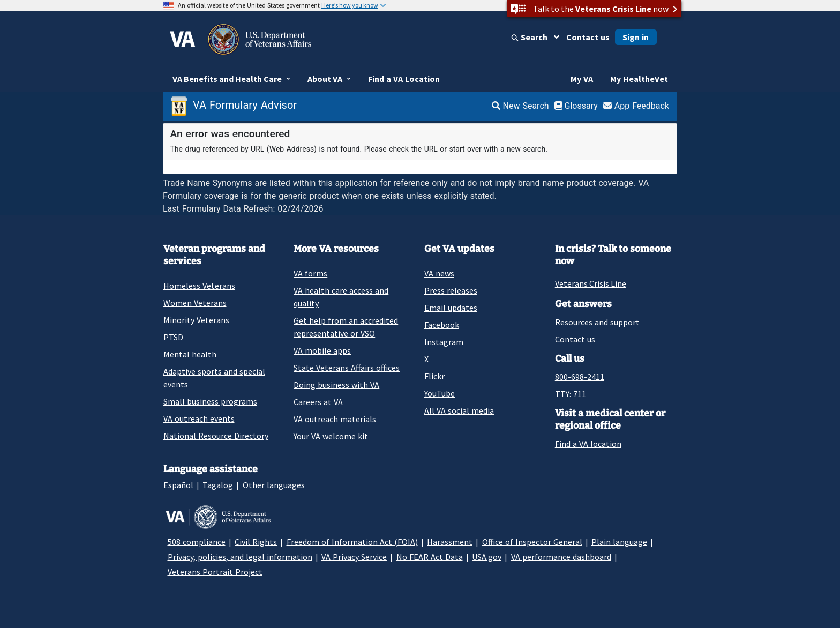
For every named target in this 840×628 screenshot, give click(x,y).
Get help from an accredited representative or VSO (346, 327)
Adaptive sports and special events (214, 378)
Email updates (451, 308)
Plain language (619, 542)
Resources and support (597, 322)
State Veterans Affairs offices (347, 368)
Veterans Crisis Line (591, 283)
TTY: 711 (571, 394)
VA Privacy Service (354, 557)
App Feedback (636, 106)
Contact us (588, 37)
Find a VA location (588, 444)
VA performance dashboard (561, 557)
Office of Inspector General (532, 542)
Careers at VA (318, 402)
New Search (520, 106)
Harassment (450, 542)
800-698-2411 (580, 377)
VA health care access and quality (341, 297)
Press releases (451, 290)
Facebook (442, 325)
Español (178, 485)
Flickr (434, 376)
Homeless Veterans (199, 286)
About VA (325, 79)
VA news (439, 273)
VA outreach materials (335, 419)
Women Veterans (195, 303)
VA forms (310, 273)
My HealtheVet (639, 79)
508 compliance (197, 542)
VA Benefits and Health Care (227, 79)
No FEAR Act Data (430, 557)
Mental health (190, 354)
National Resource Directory (216, 436)
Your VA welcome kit (331, 436)
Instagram (444, 342)
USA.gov (487, 557)
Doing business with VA (336, 385)
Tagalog (218, 485)
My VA (582, 79)
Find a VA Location (404, 79)
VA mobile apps (322, 350)
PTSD (173, 337)
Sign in (636, 37)
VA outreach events (199, 418)
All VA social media (459, 410)
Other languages (274, 485)
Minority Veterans (196, 320)
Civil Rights (256, 542)
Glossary (576, 106)
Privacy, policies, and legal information (240, 557)
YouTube (440, 393)
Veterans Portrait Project (215, 572)
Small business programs (210, 401)
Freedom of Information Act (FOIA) (352, 542)
